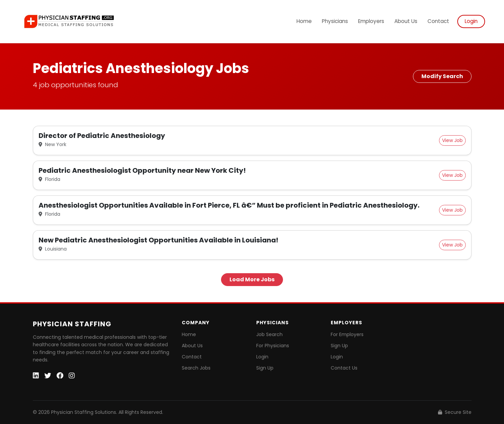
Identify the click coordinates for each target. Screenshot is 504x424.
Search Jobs (196, 368)
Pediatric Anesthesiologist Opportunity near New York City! (142, 170)
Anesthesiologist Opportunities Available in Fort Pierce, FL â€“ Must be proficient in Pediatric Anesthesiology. (229, 205)
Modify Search (442, 76)
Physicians (335, 21)
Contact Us (344, 368)
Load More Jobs (252, 279)
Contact (438, 21)
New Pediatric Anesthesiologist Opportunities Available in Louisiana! (158, 240)
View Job (452, 140)
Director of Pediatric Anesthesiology (102, 136)
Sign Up (265, 368)
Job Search (269, 334)
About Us (406, 21)
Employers (371, 21)
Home (304, 21)
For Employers (347, 334)
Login (471, 21)
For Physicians (273, 346)
